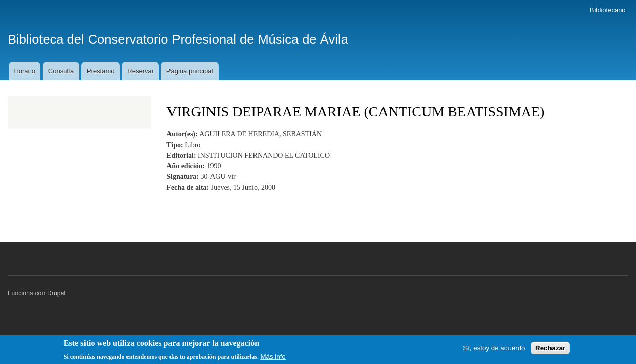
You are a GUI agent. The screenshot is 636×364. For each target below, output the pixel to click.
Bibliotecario (608, 10)
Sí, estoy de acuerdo (494, 350)
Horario (25, 71)
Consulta (61, 71)
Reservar (140, 71)
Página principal (190, 71)
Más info (273, 359)
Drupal (56, 293)
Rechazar (550, 350)
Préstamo (101, 71)
